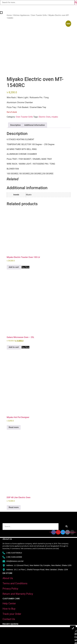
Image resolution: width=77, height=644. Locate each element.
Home (9, 15)
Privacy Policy (10, 589)
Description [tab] (16, 125)
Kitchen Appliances (21, 15)
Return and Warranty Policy (18, 594)
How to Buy (9, 609)
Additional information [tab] (35, 125)
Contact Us (9, 619)
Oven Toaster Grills (39, 15)
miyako (55, 117)
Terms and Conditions (15, 583)
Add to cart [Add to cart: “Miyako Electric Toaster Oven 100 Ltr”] (14, 267)
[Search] (31, 527)
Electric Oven (45, 117)
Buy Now (25, 267)
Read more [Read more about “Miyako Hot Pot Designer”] (14, 427)
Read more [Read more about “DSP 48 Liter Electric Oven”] (14, 507)
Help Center (9, 603)
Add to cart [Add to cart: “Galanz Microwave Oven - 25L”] (14, 347)
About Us (8, 578)
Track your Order (12, 614)
